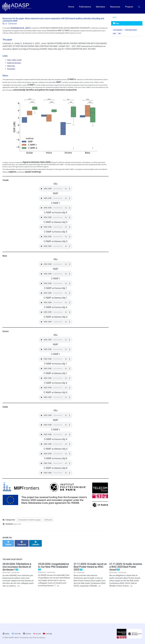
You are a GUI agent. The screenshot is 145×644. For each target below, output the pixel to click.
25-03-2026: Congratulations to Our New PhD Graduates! (53, 587)
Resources (113, 7)
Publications (83, 7)
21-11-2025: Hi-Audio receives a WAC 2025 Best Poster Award (126, 588)
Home (69, 7)
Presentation (13, 75)
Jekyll (31, 638)
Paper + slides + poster (17, 66)
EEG (133, 35)
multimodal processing (121, 35)
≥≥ (19, 607)
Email (7, 634)
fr (118, 18)
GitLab (43, 634)
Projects (127, 7)
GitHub (31, 634)
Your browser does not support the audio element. (56, 209)
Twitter (19, 634)
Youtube (56, 634)
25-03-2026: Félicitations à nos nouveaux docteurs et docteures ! (17, 588)
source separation (120, 31)
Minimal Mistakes (42, 638)
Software (48, 543)
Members (99, 7)
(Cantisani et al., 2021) (24, 31)
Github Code (13, 72)
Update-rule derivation (17, 69)
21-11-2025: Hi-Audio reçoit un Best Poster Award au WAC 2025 (90, 588)
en (115, 18)
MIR (115, 39)
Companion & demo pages (29, 543)
